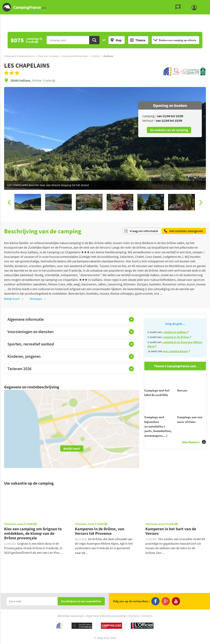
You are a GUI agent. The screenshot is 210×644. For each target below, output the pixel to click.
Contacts (147, 616)
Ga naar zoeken (209, 3)
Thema (138, 40)
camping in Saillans (175, 332)
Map (116, 40)
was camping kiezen (175, 351)
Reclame (134, 616)
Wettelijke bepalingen (71, 616)
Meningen (38, 299)
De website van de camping (169, 130)
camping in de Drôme (176, 337)
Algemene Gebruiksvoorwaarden (106, 616)
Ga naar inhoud (207, 3)
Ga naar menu (205, 3)
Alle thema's (194, 425)
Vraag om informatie (141, 231)
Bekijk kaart (14, 299)
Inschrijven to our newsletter (81, 601)
